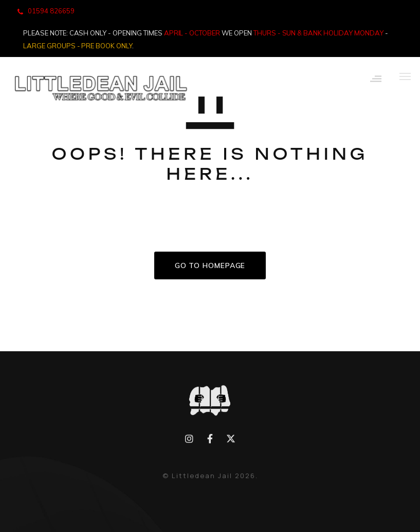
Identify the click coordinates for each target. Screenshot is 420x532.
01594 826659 (51, 11)
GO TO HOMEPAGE (210, 265)
